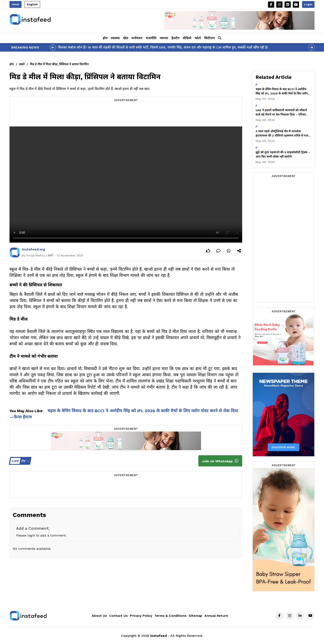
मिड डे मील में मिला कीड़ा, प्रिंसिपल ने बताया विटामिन (59, 64)
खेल (126, 38)
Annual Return (216, 616)
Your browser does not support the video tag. (126, 185)
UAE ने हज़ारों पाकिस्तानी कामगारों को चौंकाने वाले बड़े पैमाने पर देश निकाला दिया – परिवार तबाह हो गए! (281, 113)
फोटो (198, 38)
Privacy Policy (141, 616)
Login (308, 4)
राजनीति (151, 38)
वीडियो (187, 38)
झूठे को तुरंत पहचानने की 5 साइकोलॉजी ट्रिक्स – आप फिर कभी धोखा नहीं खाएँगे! (283, 154)
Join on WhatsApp (220, 461)
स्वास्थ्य (115, 38)
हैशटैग (175, 38)
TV (20, 461)
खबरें (22, 64)
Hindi (15, 4)
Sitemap (195, 616)
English (32, 4)
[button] (220, 38)
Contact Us (118, 616)
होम (105, 38)
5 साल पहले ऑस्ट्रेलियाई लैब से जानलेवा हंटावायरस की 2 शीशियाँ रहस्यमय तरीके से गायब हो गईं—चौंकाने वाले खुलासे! (283, 134)
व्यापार (164, 38)
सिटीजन (209, 38)
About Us (99, 616)
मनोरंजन (137, 38)
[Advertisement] (126, 112)
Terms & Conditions (170, 616)
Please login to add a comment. (41, 535)
